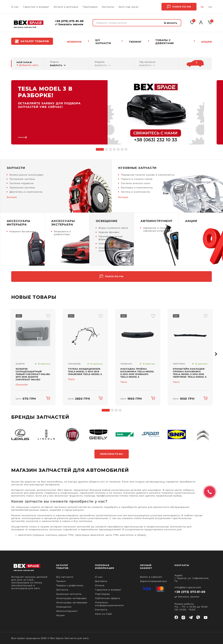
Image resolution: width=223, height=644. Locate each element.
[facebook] (176, 618)
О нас (15, 7)
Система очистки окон (136, 183)
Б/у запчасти (103, 42)
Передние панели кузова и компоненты (148, 175)
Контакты (108, 7)
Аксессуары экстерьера (72, 602)
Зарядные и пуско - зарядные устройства (157, 229)
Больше (12, 197)
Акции (206, 42)
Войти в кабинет (151, 577)
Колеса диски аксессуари (26, 175)
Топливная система (22, 179)
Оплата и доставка (66, 7)
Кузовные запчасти (69, 594)
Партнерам (90, 7)
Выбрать (56, 65)
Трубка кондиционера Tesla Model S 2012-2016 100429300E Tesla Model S (85, 371)
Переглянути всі (112, 454)
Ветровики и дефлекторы (62, 233)
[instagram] (183, 618)
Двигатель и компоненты (26, 192)
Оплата (100, 585)
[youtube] (206, 618)
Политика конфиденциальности (109, 604)
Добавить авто (27, 65)
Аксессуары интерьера (71, 598)
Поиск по (179, 7)
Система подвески (22, 183)
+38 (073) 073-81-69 (69, 21)
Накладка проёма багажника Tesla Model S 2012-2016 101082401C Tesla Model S (137, 373)
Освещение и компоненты (107, 249)
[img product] (33, 333)
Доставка (101, 581)
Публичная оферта (107, 598)
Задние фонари (109, 232)
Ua (210, 7)
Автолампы (106, 243)
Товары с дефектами (70, 585)
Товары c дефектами (165, 42)
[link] (108, 112)
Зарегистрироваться (153, 581)
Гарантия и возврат (36, 7)
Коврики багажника (23, 231)
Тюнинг (135, 42)
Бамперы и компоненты (137, 187)
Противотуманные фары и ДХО (111, 238)
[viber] (198, 618)
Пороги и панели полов (137, 179)
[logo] (29, 23)
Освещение (64, 607)
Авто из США (103, 614)
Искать (171, 23)
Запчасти (62, 590)
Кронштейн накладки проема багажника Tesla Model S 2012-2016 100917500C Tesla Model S (190, 373)
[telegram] (191, 618)
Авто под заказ (128, 7)
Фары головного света (113, 228)
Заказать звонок (69, 24)
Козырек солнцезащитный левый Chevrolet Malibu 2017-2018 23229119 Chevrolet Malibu (33, 374)
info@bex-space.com (188, 587)
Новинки (74, 42)
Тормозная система (22, 187)
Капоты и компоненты (136, 192)
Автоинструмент (67, 611)
